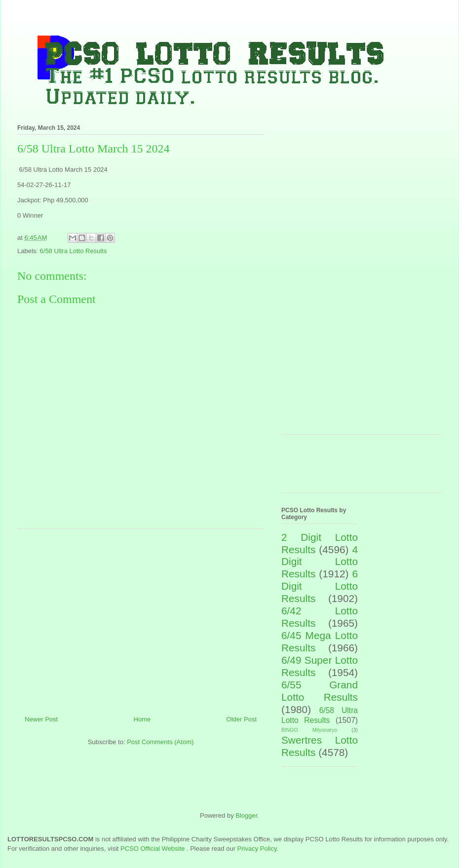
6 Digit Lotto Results (320, 586)
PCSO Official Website (153, 849)
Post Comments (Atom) (160, 742)
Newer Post (41, 719)
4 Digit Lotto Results (320, 562)
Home (142, 719)
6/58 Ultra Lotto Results (74, 251)
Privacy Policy (257, 849)
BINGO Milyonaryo (309, 730)
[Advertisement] (141, 618)
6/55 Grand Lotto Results (320, 691)
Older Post (242, 719)
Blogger (246, 815)
